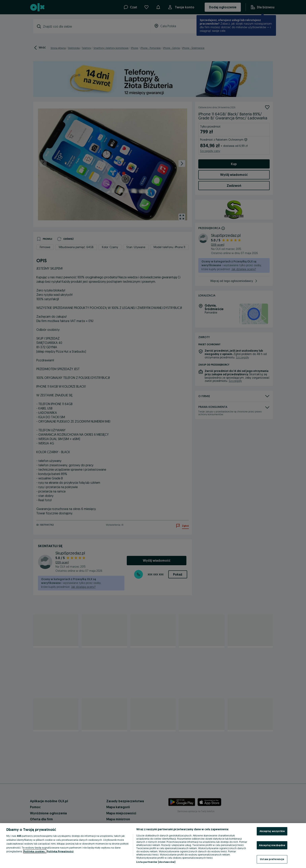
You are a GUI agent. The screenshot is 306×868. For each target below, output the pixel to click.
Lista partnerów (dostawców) (156, 862)
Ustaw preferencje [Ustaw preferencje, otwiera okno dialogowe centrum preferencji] (272, 859)
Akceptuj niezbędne (272, 845)
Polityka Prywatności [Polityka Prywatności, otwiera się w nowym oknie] (60, 851)
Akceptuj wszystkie (272, 831)
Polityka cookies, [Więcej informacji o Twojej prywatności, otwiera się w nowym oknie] (35, 851)
